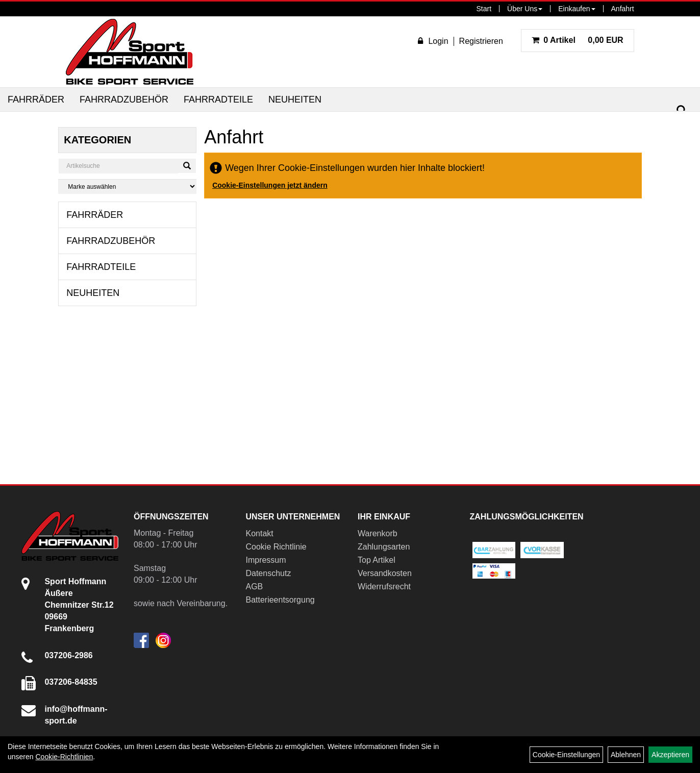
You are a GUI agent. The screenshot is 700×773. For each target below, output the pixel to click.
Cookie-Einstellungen (566, 755)
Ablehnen (626, 755)
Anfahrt (623, 9)
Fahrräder (36, 99)
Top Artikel (377, 560)
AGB (254, 587)
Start (484, 9)
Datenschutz (268, 573)
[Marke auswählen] (127, 186)
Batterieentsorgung (280, 600)
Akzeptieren (670, 755)
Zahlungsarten (384, 547)
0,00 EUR (578, 40)
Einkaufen (577, 9)
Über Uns (525, 9)
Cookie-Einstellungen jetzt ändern (270, 185)
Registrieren (481, 41)
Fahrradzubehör (124, 99)
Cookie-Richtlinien (64, 757)
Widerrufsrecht (384, 587)
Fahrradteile (218, 99)
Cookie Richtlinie (276, 547)
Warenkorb (378, 533)
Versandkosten (385, 573)
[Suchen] (682, 110)
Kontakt (259, 533)
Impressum (266, 560)
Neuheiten (295, 99)
